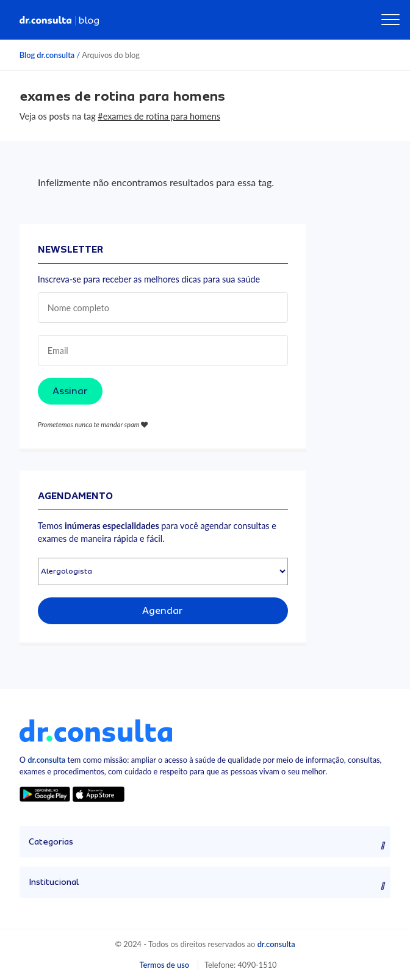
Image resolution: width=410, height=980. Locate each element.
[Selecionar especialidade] (163, 571)
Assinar (70, 391)
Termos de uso (164, 965)
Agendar (163, 611)
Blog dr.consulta (47, 55)
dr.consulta (46, 760)
